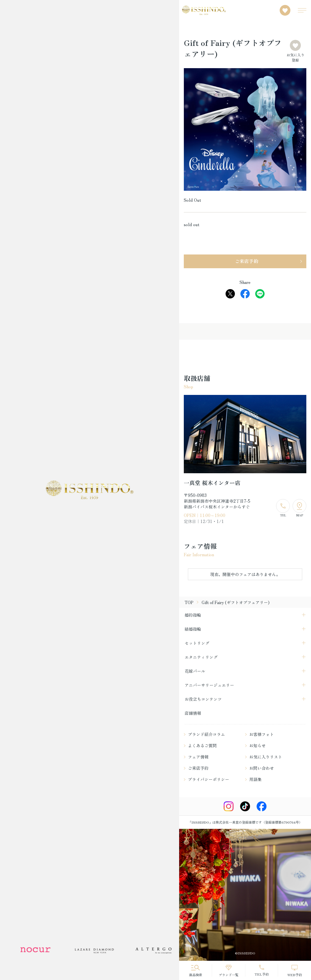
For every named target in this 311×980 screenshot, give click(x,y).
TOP (189, 602)
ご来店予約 (247, 261)
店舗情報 (193, 713)
